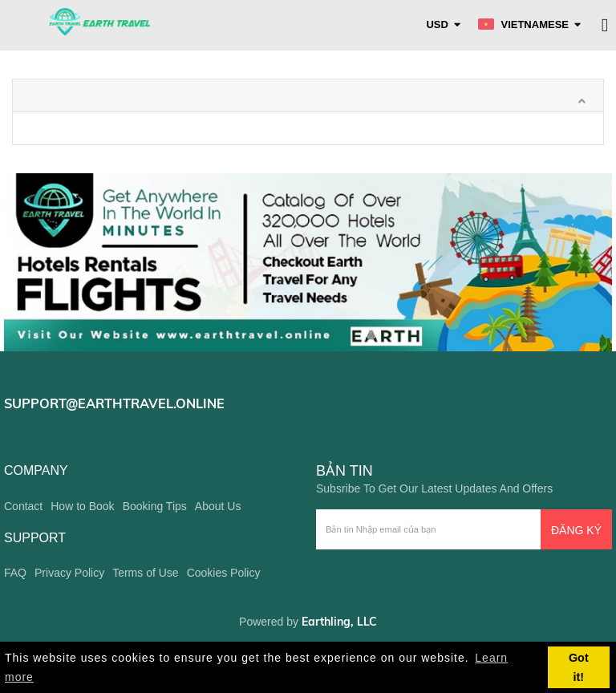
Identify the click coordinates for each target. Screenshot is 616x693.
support (35, 538)
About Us (218, 506)
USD (437, 24)
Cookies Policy (224, 573)
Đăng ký (576, 530)
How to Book (82, 506)
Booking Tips (155, 506)
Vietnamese (523, 24)
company (36, 470)
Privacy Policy (69, 573)
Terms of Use (145, 573)
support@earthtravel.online (114, 403)
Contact (23, 506)
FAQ (15, 573)
